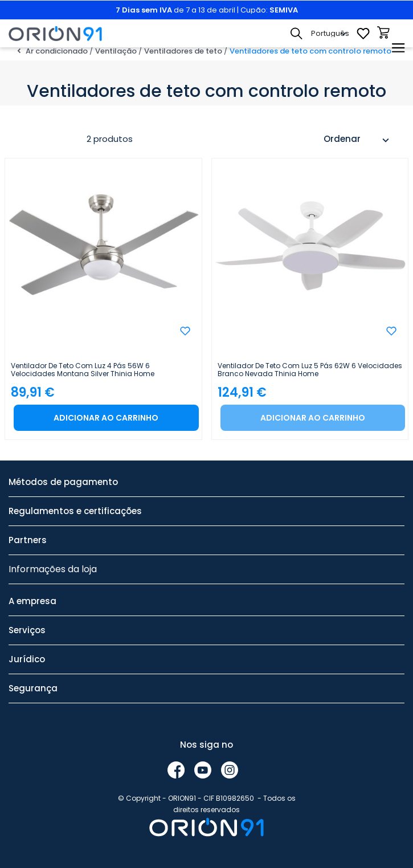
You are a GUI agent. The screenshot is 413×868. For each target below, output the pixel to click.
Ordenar (358, 140)
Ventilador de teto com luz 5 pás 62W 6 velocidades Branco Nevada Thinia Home (310, 370)
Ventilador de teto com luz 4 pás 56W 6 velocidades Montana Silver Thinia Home (83, 370)
